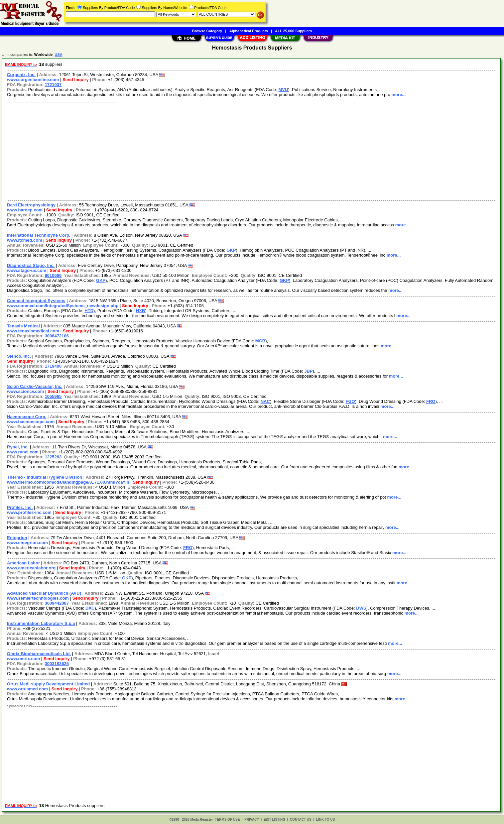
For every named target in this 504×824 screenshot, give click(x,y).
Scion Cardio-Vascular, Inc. (35, 386)
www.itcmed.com (25, 240)
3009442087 (57, 603)
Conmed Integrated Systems (36, 301)
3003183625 (57, 664)
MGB (260, 341)
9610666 (53, 275)
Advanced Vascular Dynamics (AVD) (44, 593)
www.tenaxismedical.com (33, 331)
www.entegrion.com (27, 543)
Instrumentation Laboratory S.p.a (41, 623)
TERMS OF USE (227, 820)
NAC (265, 401)
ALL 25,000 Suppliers (293, 31)
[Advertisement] (204, 151)
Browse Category (207, 31)
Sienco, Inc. (19, 356)
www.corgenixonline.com (33, 80)
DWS (361, 608)
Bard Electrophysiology (31, 205)
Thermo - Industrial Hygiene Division (45, 477)
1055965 (53, 396)
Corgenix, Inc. (21, 75)
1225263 (53, 457)
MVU (283, 90)
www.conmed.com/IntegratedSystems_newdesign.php (63, 306)
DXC (90, 608)
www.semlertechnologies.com (38, 598)
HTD (89, 311)
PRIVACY (252, 820)
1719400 (53, 366)
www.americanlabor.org (31, 568)
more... (398, 95)
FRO (431, 401)
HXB (140, 311)
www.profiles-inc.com (29, 512)
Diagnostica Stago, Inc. (31, 265)
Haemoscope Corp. (27, 417)
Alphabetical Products (249, 31)
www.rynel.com (23, 452)
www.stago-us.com (27, 270)
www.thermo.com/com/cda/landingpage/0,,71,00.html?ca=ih (68, 482)
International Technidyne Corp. (39, 235)
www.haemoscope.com (31, 422)
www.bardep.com (25, 210)
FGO (350, 401)
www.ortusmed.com (27, 689)
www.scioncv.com (25, 391)
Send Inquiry (76, 80)
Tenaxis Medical (23, 326)
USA (58, 55)
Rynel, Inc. (18, 447)
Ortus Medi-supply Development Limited (48, 684)
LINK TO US (325, 820)
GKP (231, 250)
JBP (308, 371)
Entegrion (17, 538)
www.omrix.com (23, 659)
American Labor (23, 563)
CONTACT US (301, 820)
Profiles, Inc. (20, 507)
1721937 (53, 85)
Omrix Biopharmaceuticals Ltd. (39, 654)
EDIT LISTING (274, 820)
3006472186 (57, 336)
